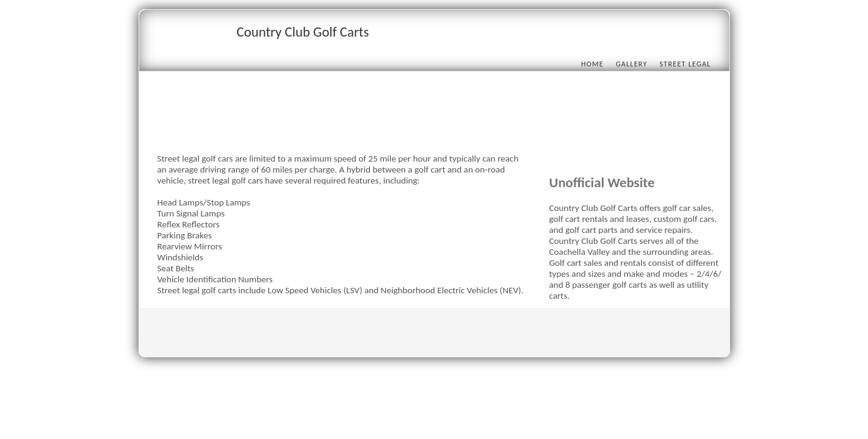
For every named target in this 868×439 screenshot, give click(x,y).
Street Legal (685, 64)
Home (592, 64)
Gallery (632, 64)
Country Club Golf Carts (303, 32)
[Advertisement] (380, 126)
